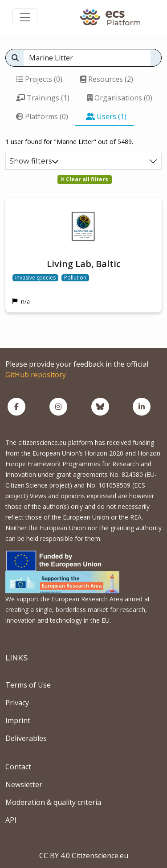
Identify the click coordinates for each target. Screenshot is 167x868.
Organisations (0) (120, 98)
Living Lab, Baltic (84, 264)
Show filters (34, 161)
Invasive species (35, 278)
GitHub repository (36, 375)
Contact (18, 767)
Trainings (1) (43, 98)
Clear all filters (84, 179)
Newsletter (24, 784)
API (11, 820)
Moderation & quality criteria (53, 802)
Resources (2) (107, 79)
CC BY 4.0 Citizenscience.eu (84, 856)
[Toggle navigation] (25, 17)
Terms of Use (28, 685)
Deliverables (26, 738)
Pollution (75, 278)
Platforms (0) (42, 116)
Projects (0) (39, 79)
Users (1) (106, 116)
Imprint (18, 720)
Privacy (17, 703)
